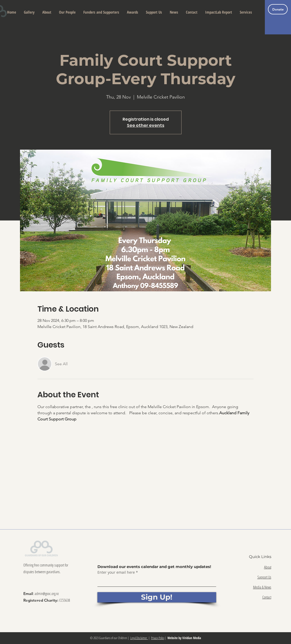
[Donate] (278, 9)
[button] (47, 12)
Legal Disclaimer (139, 638)
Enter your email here (116, 572)
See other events (146, 125)
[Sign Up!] (157, 597)
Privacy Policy (158, 638)
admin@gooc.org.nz (47, 593)
